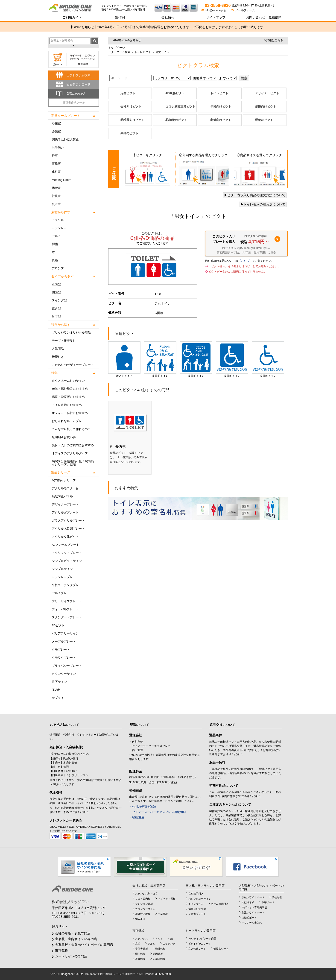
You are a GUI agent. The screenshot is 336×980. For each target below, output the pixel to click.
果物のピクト (129, 133)
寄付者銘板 (142, 949)
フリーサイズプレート (67, 601)
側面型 (56, 292)
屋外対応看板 (143, 914)
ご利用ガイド (72, 17)
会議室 (56, 131)
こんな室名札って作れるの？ (71, 429)
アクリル (58, 220)
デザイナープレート (65, 504)
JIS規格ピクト (175, 93)
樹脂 (55, 244)
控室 (55, 156)
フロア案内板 (143, 899)
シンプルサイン (62, 569)
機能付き (58, 357)
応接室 (56, 123)
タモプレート (61, 650)
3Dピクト (58, 625)
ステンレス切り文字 (147, 894)
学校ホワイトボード (253, 897)
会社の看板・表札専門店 (73, 933)
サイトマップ (216, 17)
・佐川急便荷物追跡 (143, 807)
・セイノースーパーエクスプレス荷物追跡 (158, 812)
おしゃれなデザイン (200, 899)
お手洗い (58, 148)
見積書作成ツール (74, 103)
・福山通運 (137, 817)
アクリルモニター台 (65, 488)
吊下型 (56, 316)
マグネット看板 (167, 899)
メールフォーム (243, 10)
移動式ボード (249, 918)
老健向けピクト (221, 120)
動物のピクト (264, 120)
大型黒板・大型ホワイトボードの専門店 (84, 945)
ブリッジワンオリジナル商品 (71, 333)
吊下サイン (59, 682)
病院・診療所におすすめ (68, 397)
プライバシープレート (67, 666)
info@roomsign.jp (214, 10)
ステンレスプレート (65, 577)
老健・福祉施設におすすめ (70, 389)
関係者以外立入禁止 (65, 139)
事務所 (56, 164)
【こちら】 (245, 261)
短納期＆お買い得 (64, 437)
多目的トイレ (160, 359)
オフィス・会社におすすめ (70, 413)
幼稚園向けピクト (132, 120)
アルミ (56, 236)
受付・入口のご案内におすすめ (73, 445)
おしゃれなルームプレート (70, 421)
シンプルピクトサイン (67, 561)
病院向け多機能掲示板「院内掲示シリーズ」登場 (73, 463)
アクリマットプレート (67, 553)
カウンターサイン (64, 674)
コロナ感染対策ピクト (180, 107)
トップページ (117, 48)
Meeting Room (62, 180)
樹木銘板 (140, 954)
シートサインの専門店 (71, 956)
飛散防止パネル (62, 496)
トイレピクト (142, 52)
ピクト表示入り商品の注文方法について (255, 195)
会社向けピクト (131, 107)
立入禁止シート (197, 949)
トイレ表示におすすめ (67, 405)
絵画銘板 (158, 954)
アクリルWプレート (65, 512)
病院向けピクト (266, 107)
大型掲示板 (248, 902)
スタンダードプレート (67, 617)
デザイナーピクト (267, 93)
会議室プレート (197, 914)
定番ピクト (128, 93)
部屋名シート (221, 949)
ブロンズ (58, 268)
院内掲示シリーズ (64, 480)
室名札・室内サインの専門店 (76, 939)
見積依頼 (264, 17)
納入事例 (140, 919)
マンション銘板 (144, 904)
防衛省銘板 (159, 959)
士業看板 (163, 914)
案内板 (56, 690)
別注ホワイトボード (253, 913)
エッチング (169, 944)
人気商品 (58, 349)
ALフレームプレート (66, 545)
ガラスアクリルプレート (68, 521)
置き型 (56, 308)
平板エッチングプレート (68, 585)
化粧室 (56, 172)
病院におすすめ (197, 909)
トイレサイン (196, 904)
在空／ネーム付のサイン (68, 381)
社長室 (56, 196)
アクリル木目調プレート (68, 529)
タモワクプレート (64, 658)
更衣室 (56, 204)
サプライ (58, 698)
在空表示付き (196, 894)
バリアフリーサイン (65, 633)
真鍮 (55, 260)
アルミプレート (62, 593)
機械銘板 (160, 949)
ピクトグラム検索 (119, 52)
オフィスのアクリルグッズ (70, 453)
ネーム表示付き (220, 904)
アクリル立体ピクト (65, 537)
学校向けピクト (221, 107)
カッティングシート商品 (202, 939)
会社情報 (168, 17)
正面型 (56, 284)
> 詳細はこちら (274, 40)
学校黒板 (277, 897)
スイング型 (59, 300)
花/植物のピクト (176, 120)
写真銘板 (140, 959)
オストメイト (124, 359)
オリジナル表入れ (252, 923)
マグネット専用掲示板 (254, 907)
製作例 (120, 17)
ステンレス (59, 228)
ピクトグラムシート (200, 944)
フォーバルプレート (65, 609)
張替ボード (268, 902)
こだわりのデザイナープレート (73, 365)
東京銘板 (61, 951)
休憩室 (56, 188)
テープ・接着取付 (64, 341)
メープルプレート (64, 641)
